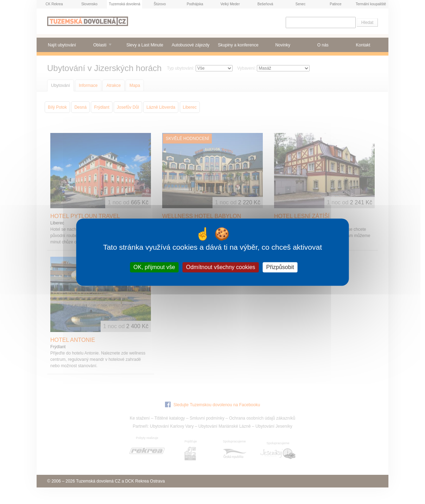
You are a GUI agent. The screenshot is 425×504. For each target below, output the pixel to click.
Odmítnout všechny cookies (221, 267)
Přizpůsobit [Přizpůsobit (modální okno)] (280, 267)
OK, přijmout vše (154, 267)
